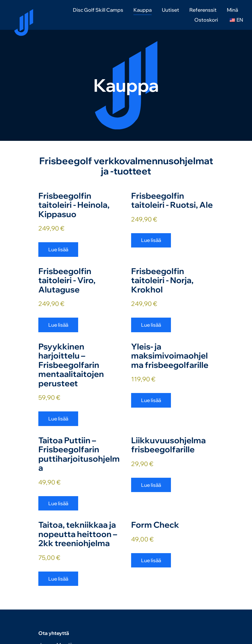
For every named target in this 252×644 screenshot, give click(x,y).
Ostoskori (206, 20)
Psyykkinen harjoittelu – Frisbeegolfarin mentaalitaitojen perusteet (71, 365)
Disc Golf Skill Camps (98, 10)
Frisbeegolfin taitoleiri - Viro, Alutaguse (67, 280)
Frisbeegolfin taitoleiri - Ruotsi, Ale (172, 200)
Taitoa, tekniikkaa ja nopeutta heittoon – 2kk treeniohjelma (78, 534)
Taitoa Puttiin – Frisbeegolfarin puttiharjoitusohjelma (79, 454)
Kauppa (143, 10)
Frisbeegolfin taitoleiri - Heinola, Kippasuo (74, 205)
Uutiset (170, 10)
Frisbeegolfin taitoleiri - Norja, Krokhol (162, 280)
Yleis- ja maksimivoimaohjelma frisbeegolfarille (170, 356)
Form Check (155, 525)
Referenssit (203, 10)
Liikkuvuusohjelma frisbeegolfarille (168, 445)
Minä (232, 10)
